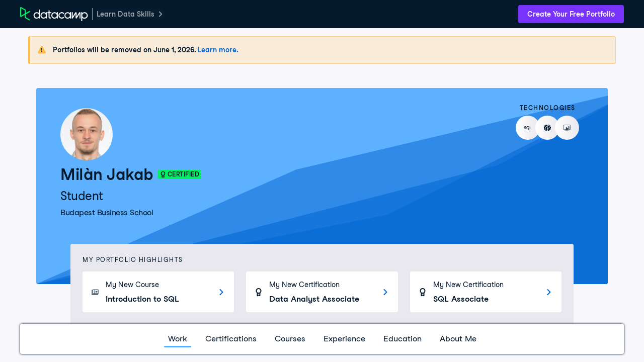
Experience (344, 339)
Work (178, 339)
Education (403, 339)
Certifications (231, 339)
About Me (458, 339)
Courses (290, 339)
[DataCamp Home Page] (54, 14)
